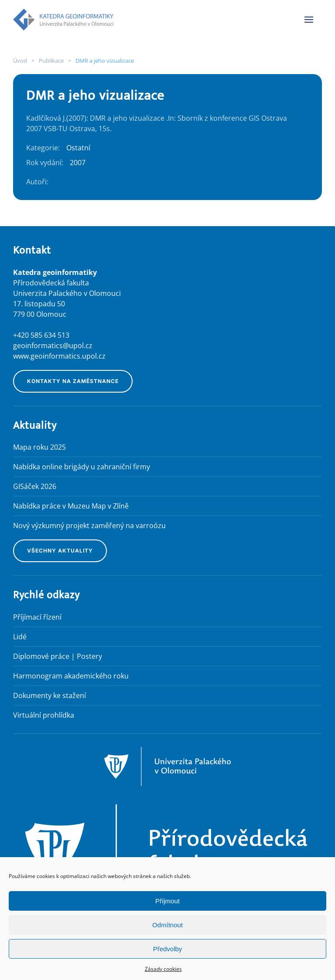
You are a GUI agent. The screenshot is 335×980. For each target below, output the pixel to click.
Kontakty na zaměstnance (73, 381)
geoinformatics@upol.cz (53, 346)
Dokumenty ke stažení (50, 695)
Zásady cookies (163, 969)
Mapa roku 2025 (39, 447)
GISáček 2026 (35, 486)
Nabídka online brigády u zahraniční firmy (82, 467)
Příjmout (167, 901)
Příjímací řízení (37, 617)
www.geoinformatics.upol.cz (59, 356)
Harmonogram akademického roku (71, 676)
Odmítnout (167, 925)
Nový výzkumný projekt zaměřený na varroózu (89, 526)
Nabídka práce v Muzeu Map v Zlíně (71, 506)
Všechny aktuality (60, 551)
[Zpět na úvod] (63, 20)
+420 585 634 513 (41, 335)
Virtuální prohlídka (44, 715)
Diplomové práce (41, 656)
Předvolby (168, 949)
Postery (89, 656)
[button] (309, 20)
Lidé (20, 637)
